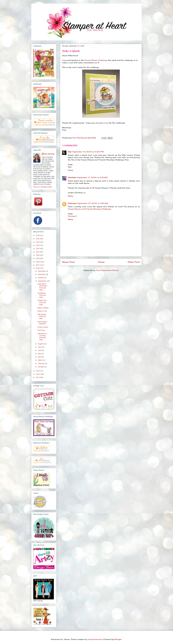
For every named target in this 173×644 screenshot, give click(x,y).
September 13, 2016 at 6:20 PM (88, 152)
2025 (38, 239)
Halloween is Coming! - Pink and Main (42, 337)
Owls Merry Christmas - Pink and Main (43, 287)
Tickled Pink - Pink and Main (43, 303)
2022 (38, 249)
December (42, 271)
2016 (38, 268)
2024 (38, 242)
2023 (38, 245)
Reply (70, 170)
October (41, 278)
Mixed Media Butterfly (42, 323)
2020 (38, 255)
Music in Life (42, 311)
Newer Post (68, 262)
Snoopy (72, 216)
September (42, 281)
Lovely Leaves (43, 327)
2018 (38, 262)
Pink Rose (41, 330)
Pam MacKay (49, 154)
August (41, 344)
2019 (38, 258)
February (41, 363)
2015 (38, 371)
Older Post (134, 262)
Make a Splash (43, 308)
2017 (38, 265)
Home (101, 262)
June (40, 350)
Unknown (72, 203)
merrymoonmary (95, 639)
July (40, 347)
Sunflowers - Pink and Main (42, 295)
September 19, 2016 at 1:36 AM (93, 203)
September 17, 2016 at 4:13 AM (92, 177)
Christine (72, 177)
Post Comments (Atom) (107, 270)
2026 (38, 235)
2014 (38, 374)
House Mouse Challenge (96, 60)
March (40, 360)
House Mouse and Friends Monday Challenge (89, 209)
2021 (38, 252)
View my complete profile (43, 187)
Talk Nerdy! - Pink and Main (42, 316)
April (40, 357)
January (41, 367)
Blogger (118, 639)
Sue (70, 152)
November (42, 274)
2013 (38, 377)
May (40, 354)
